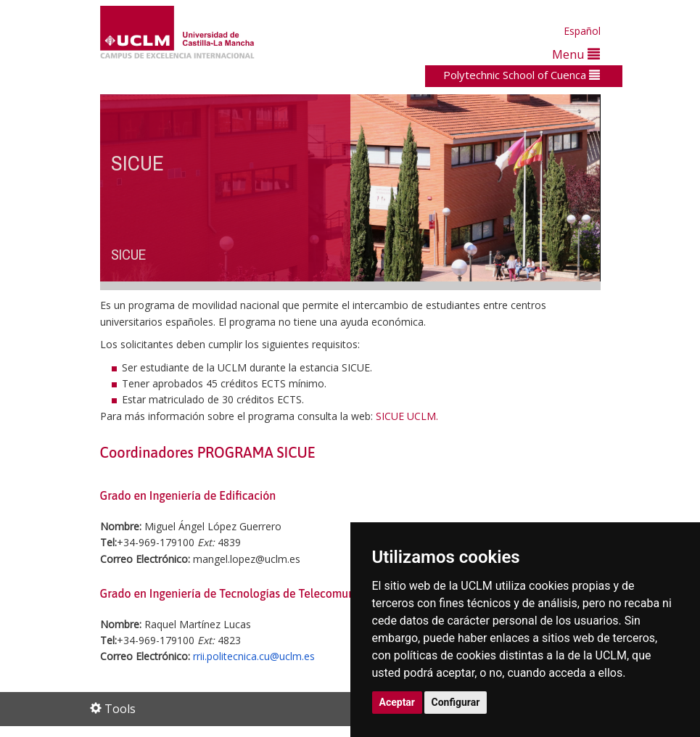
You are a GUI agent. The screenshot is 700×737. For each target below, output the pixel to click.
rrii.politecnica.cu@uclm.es (254, 656)
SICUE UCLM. (407, 416)
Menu (576, 54)
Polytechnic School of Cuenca (522, 75)
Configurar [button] (456, 702)
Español (582, 31)
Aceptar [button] (398, 702)
